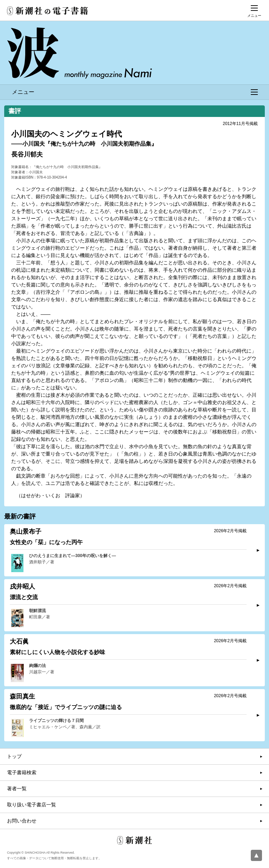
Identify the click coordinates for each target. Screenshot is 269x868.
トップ (14, 756)
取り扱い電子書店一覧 (32, 805)
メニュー (135, 92)
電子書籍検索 (22, 772)
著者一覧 (17, 789)
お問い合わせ (22, 821)
